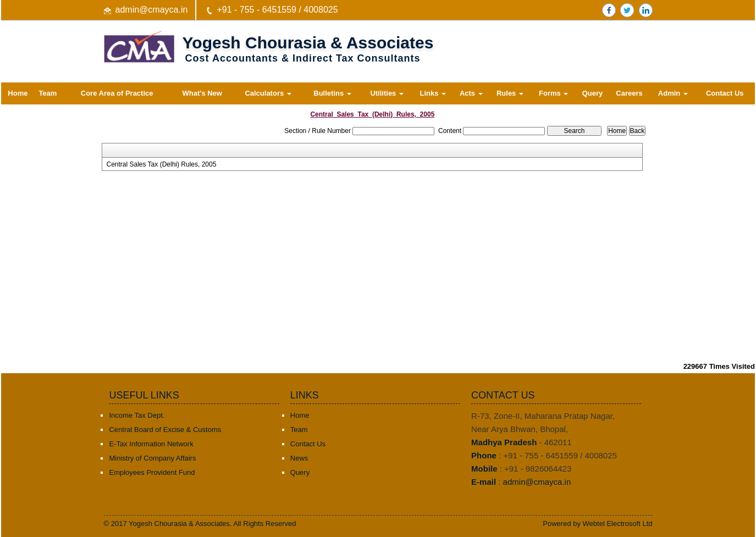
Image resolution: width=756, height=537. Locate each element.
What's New (202, 93)
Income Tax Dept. (137, 415)
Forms (553, 93)
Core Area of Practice (117, 93)
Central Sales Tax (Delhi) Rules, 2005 (161, 164)
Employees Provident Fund (152, 472)
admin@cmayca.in (152, 10)
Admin (673, 93)
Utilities (387, 93)
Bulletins (332, 93)
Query (593, 93)
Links (433, 93)
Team (48, 93)
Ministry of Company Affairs (152, 458)
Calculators (268, 93)
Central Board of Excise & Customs (165, 430)
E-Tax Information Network (151, 444)
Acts (471, 93)
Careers (629, 93)
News (299, 458)
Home (18, 93)
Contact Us (725, 93)
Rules (510, 93)
